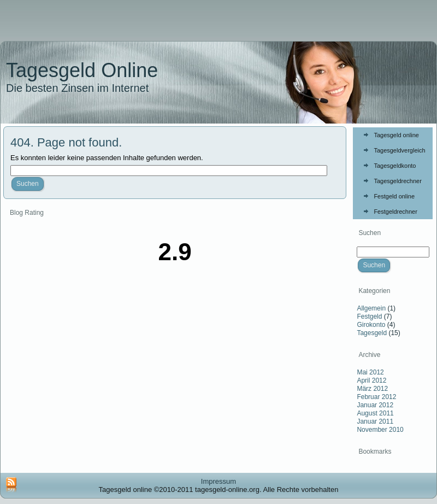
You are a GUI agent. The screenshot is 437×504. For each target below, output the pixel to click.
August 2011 (375, 413)
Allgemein (371, 308)
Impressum (218, 481)
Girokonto (371, 325)
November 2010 (380, 430)
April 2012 (371, 380)
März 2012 (372, 389)
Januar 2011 (375, 421)
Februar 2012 (376, 397)
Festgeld (369, 317)
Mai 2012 (370, 372)
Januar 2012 (375, 405)
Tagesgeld (372, 333)
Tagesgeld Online (82, 70)
